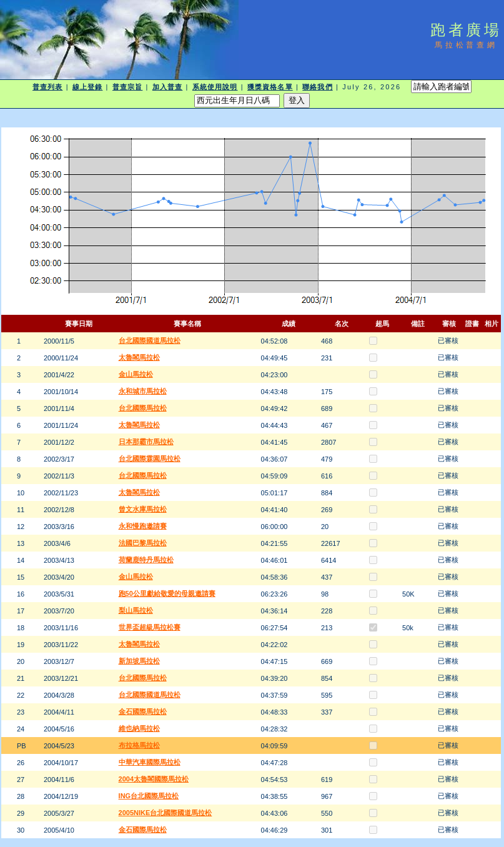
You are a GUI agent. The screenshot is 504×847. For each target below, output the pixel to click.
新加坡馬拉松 (139, 661)
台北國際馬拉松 (143, 408)
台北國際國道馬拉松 (150, 340)
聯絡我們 (317, 87)
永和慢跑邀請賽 (143, 526)
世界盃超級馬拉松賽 (150, 627)
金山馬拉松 (136, 374)
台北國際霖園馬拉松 (150, 458)
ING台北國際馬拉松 (149, 796)
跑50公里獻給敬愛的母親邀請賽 (167, 593)
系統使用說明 (215, 87)
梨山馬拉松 (136, 610)
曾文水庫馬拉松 (143, 509)
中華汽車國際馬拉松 (150, 762)
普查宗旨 (127, 87)
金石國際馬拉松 (143, 711)
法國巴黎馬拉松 (143, 543)
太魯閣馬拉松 (139, 357)
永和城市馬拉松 (143, 391)
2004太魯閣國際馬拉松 (154, 779)
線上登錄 (87, 87)
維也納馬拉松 (139, 728)
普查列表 (47, 87)
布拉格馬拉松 (139, 745)
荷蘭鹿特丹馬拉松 (146, 560)
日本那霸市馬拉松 (146, 442)
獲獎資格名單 (270, 87)
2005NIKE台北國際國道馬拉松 (166, 813)
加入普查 (167, 87)
